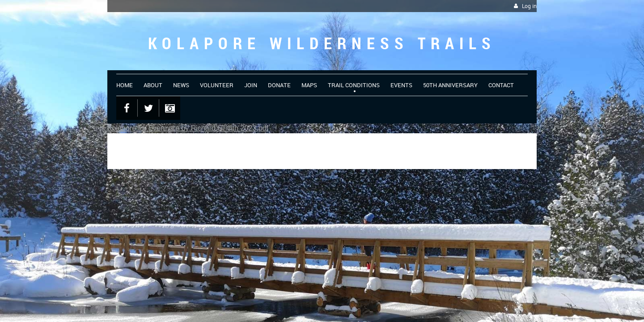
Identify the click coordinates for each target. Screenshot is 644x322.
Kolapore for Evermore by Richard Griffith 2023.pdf (188, 128)
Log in (529, 6)
